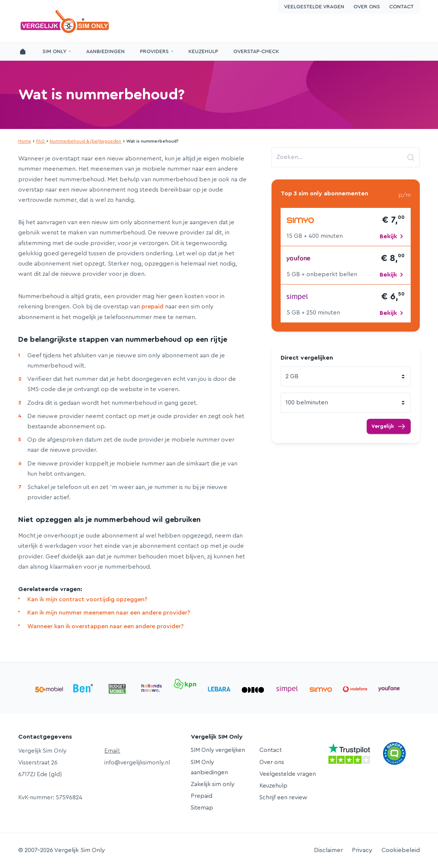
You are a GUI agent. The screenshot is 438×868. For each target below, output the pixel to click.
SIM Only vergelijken (218, 750)
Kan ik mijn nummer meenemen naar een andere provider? (109, 613)
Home (25, 141)
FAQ (40, 141)
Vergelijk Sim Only (66, 21)
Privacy (362, 850)
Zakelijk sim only (213, 784)
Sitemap (202, 808)
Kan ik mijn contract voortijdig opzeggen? (87, 599)
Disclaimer (328, 850)
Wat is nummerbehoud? (101, 95)
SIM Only (54, 52)
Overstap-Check (256, 52)
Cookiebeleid (401, 850)
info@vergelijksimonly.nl (137, 763)
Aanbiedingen (105, 52)
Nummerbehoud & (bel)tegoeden (86, 141)
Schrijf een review (283, 797)
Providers (154, 52)
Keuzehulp (203, 52)
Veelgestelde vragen (314, 7)
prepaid (152, 307)
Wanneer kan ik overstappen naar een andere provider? (105, 626)
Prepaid (202, 796)
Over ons (367, 7)
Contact (401, 7)
